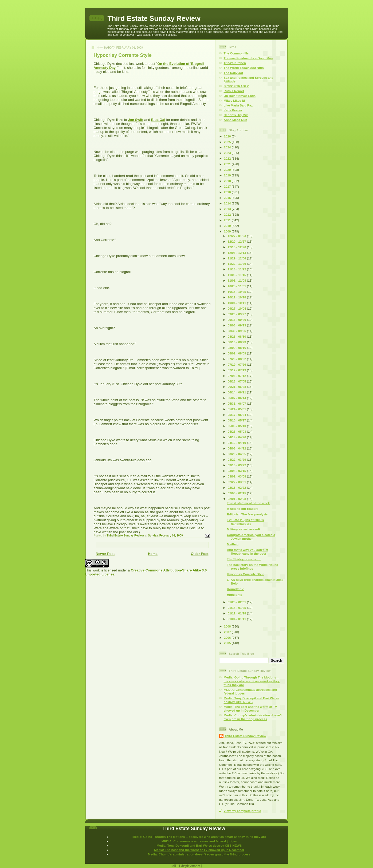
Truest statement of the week (248, 503)
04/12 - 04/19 (237, 443)
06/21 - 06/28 (237, 387)
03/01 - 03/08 (237, 476)
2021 (228, 164)
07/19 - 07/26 (237, 364)
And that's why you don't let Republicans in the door (248, 552)
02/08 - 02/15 (237, 493)
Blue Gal (158, 120)
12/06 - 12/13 (237, 253)
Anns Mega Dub (235, 120)
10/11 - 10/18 (237, 297)
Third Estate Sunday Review (154, 18)
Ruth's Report (234, 91)
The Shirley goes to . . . (244, 559)
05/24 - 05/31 (237, 409)
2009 (228, 231)
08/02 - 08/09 (237, 353)
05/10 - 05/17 (237, 420)
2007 (228, 632)
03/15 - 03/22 (237, 465)
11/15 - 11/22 (237, 269)
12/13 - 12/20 (237, 247)
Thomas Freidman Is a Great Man (248, 58)
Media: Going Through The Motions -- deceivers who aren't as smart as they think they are (252, 681)
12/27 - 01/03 (237, 236)
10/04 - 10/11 (237, 303)
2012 (228, 214)
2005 (228, 643)
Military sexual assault (244, 529)
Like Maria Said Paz (238, 105)
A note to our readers (243, 509)
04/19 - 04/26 (237, 437)
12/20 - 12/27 (237, 241)
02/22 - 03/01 (237, 482)
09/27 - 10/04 (237, 308)
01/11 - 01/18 (237, 613)
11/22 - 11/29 (237, 264)
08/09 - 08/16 (237, 348)
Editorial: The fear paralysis (247, 514)
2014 (228, 203)
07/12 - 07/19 (237, 370)
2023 (228, 153)
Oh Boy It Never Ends (240, 96)
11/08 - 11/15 (237, 275)
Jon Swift (136, 120)
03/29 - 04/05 (237, 454)
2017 (228, 186)
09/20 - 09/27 (237, 314)
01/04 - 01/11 (237, 619)
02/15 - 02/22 (237, 488)
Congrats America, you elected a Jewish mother (251, 537)
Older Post (200, 554)
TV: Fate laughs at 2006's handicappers (246, 522)
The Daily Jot (233, 73)
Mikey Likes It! (234, 100)
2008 (228, 626)
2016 (228, 192)
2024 (228, 147)
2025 (228, 142)
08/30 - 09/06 (237, 331)
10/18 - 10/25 (237, 292)
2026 (228, 136)
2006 (228, 638)
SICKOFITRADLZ (236, 86)
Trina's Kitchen (235, 63)
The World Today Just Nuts (244, 68)
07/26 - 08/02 (237, 359)
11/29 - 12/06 (237, 258)
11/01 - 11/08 (237, 280)
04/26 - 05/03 (237, 431)
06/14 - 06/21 (237, 392)
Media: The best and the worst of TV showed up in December (250, 709)
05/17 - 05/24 (237, 415)
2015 (228, 198)
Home (153, 554)
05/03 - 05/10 (237, 426)
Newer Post (105, 554)
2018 (228, 181)
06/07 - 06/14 (237, 398)
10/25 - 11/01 (237, 286)
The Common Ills (236, 53)
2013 (228, 209)
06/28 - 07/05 (237, 381)
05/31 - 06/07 (237, 403)
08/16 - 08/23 (237, 342)
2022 (228, 158)
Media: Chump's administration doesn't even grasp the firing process (253, 717)
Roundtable (235, 589)
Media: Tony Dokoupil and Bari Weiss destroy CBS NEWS (251, 700)
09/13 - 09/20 (237, 320)
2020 (228, 170)
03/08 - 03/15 (237, 471)
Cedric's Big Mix (236, 115)
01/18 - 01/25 (237, 608)
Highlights (235, 595)
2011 (228, 220)
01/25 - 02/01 (237, 602)
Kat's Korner (233, 110)
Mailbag (233, 544)
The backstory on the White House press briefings (253, 567)
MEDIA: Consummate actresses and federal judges (199, 841)
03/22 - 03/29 (237, 459)
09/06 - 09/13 (237, 325)
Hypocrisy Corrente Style (246, 574)
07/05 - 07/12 (237, 376)
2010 (228, 226)
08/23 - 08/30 (237, 336)
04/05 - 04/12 (237, 448)
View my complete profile (242, 811)
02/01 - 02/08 (237, 499)
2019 (228, 175)
